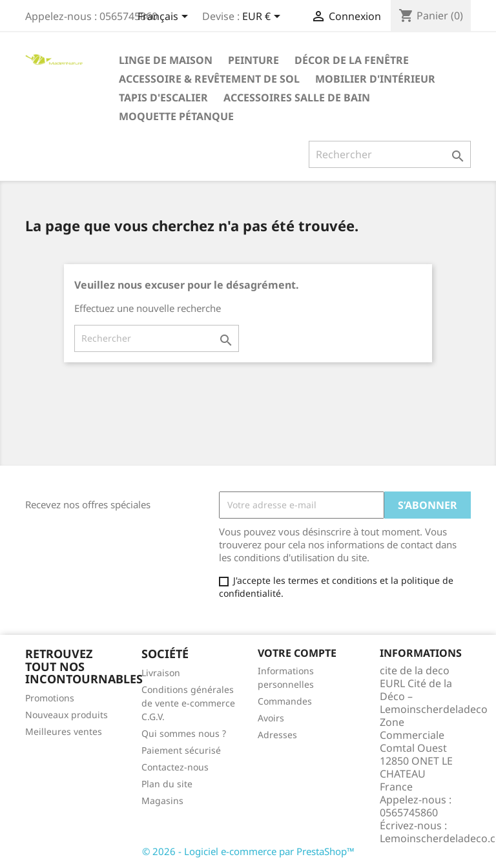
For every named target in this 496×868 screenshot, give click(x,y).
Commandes (285, 701)
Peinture (253, 60)
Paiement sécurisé (181, 750)
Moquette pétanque (176, 116)
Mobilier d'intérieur (375, 79)
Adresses (277, 735)
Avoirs (271, 718)
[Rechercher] (390, 154)
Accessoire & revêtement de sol (209, 79)
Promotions (50, 698)
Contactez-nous (175, 767)
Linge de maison (166, 60)
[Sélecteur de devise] (263, 17)
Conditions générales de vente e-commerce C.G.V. (188, 703)
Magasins (162, 801)
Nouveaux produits (67, 715)
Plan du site (167, 784)
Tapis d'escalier (163, 98)
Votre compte (297, 653)
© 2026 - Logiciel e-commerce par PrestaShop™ (248, 851)
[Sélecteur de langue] (165, 17)
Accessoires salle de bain (297, 98)
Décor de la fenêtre (352, 60)
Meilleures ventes (64, 731)
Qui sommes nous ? (184, 733)
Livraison (161, 673)
